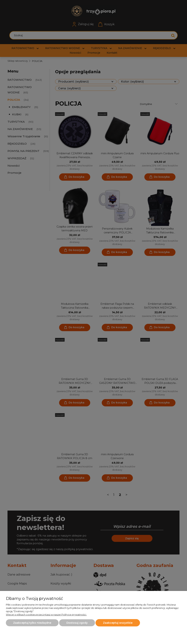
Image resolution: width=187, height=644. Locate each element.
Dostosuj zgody (77, 623)
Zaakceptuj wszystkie (118, 623)
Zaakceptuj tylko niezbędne (32, 623)
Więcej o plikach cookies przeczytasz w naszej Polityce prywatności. (46, 615)
